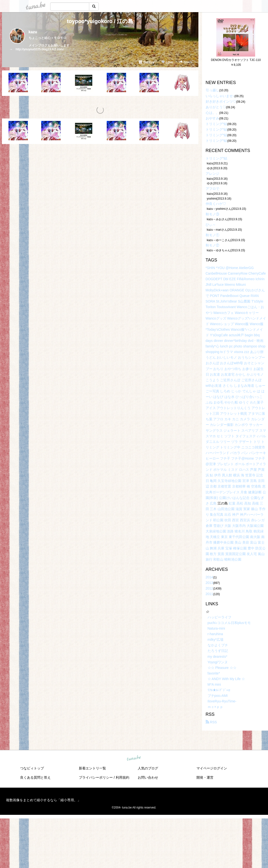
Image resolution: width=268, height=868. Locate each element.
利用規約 (122, 777)
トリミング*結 (216, 124)
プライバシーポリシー (96, 777)
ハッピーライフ (219, 617)
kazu (33, 32)
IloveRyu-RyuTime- (222, 701)
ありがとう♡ (216, 107)
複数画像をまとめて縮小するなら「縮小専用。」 (43, 800)
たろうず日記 (218, 651)
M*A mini (214, 684)
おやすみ (212, 118)
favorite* (214, 673)
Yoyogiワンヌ (218, 662)
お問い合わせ (148, 777)
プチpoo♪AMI (218, 696)
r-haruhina (215, 634)
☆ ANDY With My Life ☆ (226, 679)
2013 (209, 583)
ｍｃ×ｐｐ (215, 707)
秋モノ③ (212, 214)
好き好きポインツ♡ (221, 101)
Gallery (146, 62)
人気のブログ (148, 768)
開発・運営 (205, 777)
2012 (209, 588)
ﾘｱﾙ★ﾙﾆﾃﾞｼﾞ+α (219, 690)
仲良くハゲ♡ (216, 204)
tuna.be (134, 758)
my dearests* (218, 657)
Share (186, 62)
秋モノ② (212, 245)
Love (167, 62)
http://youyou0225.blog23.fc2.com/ (40, 49)
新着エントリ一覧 (92, 768)
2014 (209, 577)
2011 (209, 594)
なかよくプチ (218, 645)
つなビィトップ (32, 768)
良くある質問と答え (35, 777)
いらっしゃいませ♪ (220, 96)
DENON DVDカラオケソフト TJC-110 (236, 60)
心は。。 (212, 113)
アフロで (212, 189)
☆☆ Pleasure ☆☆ (222, 668)
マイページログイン (212, 768)
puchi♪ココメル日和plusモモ (229, 623)
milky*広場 (215, 640)
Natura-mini (216, 628)
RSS (211, 722)
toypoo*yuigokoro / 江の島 (100, 21)
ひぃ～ (211, 225)
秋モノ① (212, 235)
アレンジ (212, 174)
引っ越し (212, 90)
